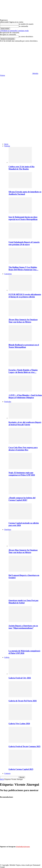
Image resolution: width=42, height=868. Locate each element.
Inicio (6, 144)
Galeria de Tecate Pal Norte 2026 (23, 701)
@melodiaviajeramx (23, 847)
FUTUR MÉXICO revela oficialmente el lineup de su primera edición (25, 296)
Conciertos (8, 274)
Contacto (7, 773)
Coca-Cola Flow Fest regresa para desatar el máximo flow (23, 449)
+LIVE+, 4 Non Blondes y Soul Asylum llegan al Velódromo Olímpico (25, 396)
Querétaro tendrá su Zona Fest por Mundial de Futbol (24, 602)
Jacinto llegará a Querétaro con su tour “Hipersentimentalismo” (23, 627)
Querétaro (8, 530)
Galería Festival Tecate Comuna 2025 (24, 746)
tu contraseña (23, 26)
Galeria (7, 657)
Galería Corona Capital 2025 (21, 769)
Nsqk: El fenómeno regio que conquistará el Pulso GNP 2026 (22, 474)
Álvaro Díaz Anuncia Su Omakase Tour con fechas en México (23, 321)
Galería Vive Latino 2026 (19, 724)
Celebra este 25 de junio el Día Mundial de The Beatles (21, 168)
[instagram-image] (7, 857)
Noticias (7, 146)
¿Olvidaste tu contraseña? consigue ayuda (14, 31)
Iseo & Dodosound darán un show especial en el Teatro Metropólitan (23, 218)
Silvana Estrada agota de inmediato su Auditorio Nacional (25, 193)
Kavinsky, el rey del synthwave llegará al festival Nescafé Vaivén (25, 423)
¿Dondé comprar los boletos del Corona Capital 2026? (22, 499)
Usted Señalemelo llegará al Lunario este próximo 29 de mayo (24, 243)
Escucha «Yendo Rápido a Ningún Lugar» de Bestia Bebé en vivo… (23, 371)
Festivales (8, 402)
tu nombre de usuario (26, 24)
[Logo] (16, 108)
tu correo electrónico (26, 37)
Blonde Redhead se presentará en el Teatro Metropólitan (24, 346)
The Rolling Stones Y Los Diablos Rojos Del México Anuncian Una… (23, 268)
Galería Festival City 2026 (20, 678)
